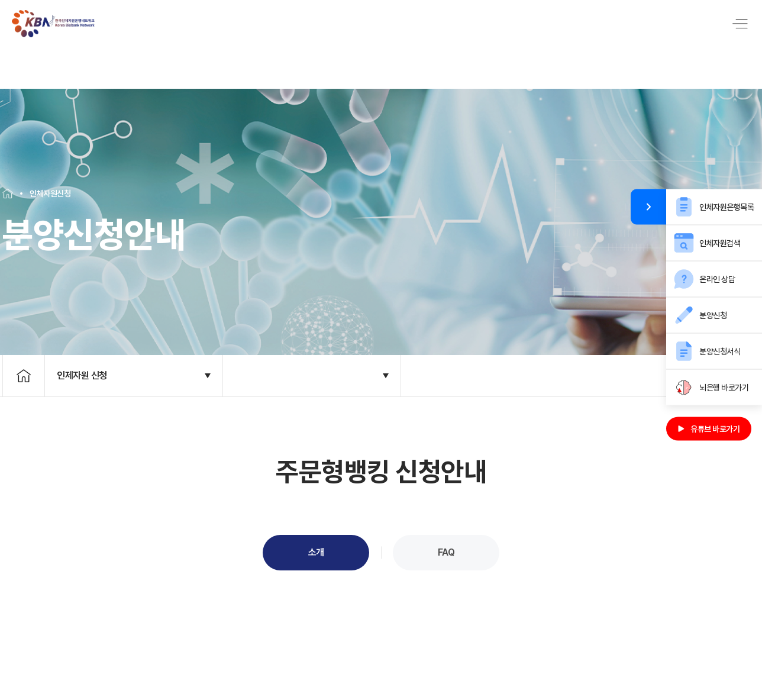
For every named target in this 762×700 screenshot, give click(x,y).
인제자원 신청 (82, 360)
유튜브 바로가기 (709, 429)
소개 (316, 537)
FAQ (446, 537)
